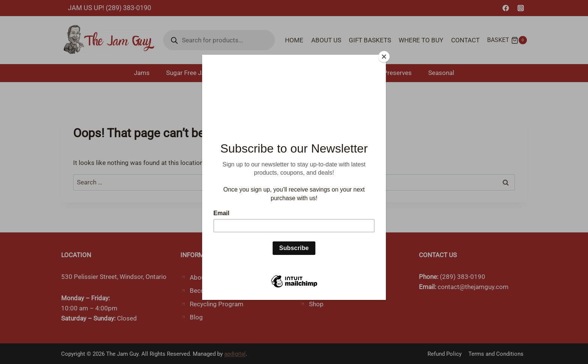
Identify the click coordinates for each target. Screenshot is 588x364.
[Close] (384, 57)
